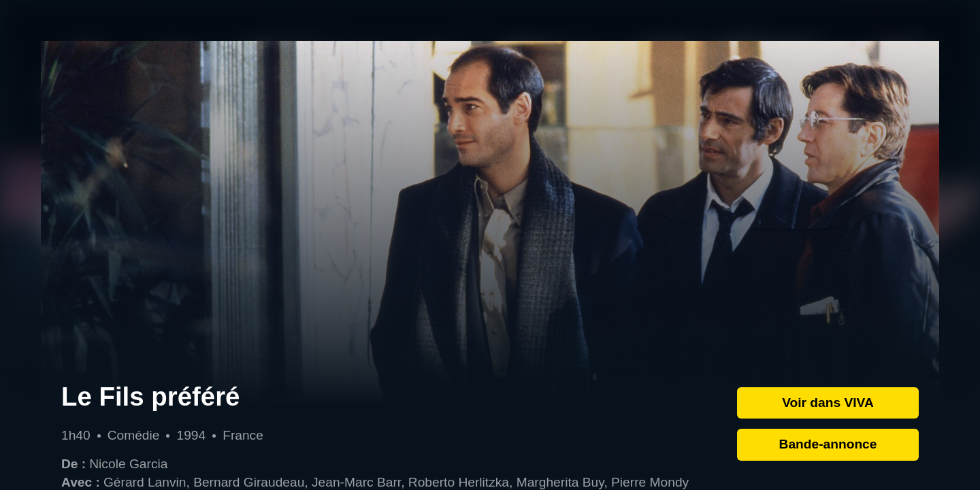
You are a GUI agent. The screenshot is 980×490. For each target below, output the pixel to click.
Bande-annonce (828, 444)
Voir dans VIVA (828, 403)
